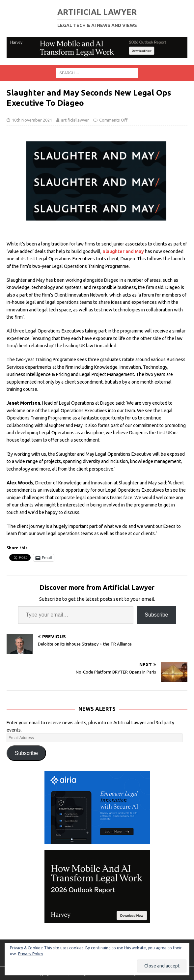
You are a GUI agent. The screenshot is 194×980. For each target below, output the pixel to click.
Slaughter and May (123, 251)
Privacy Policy (31, 954)
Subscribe (156, 615)
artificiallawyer (75, 120)
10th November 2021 (32, 120)
